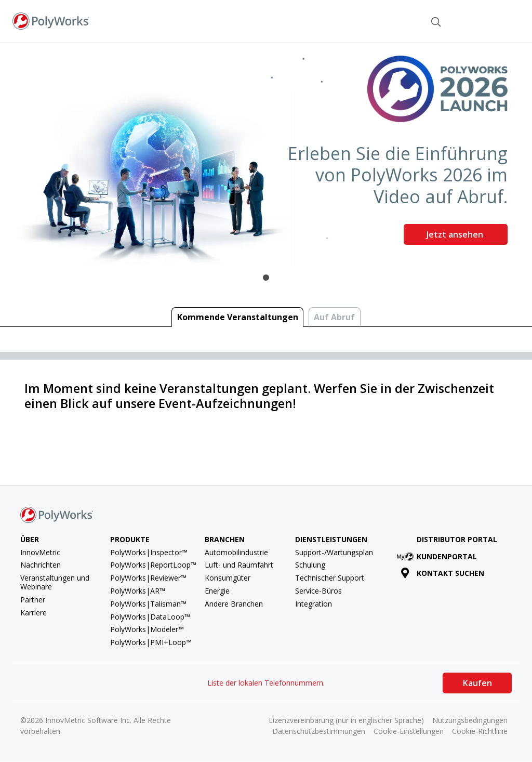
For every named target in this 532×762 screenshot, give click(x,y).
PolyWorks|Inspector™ (149, 552)
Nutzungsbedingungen (470, 720)
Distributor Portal (457, 539)
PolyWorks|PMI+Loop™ (151, 642)
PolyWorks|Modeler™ (147, 629)
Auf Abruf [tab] (334, 317)
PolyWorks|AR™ (138, 591)
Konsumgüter (228, 578)
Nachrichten (41, 565)
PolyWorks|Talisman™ (148, 604)
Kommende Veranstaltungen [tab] (238, 317)
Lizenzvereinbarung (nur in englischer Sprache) (346, 720)
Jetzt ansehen (456, 234)
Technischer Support (330, 578)
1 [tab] (266, 278)
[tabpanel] (266, 154)
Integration (314, 604)
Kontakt (397, 21)
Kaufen (477, 683)
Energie (217, 591)
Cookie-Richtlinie (480, 731)
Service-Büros (318, 591)
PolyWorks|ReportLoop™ (153, 565)
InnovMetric (40, 552)
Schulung (310, 565)
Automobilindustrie (236, 552)
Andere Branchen (234, 604)
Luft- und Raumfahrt (239, 565)
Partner (33, 600)
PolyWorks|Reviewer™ (148, 578)
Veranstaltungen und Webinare (55, 582)
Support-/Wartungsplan (334, 552)
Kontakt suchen (442, 573)
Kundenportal (439, 556)
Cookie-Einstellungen (409, 731)
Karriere (34, 613)
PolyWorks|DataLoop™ (150, 617)
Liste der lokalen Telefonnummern (265, 683)
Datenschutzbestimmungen (319, 731)
